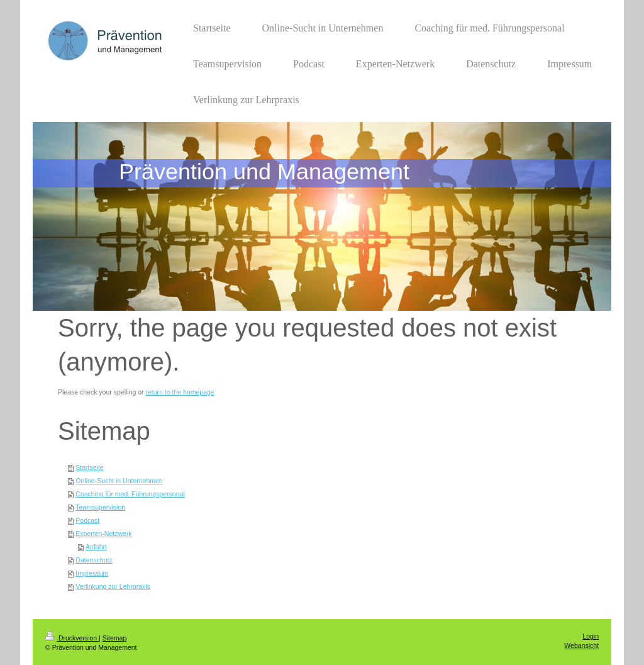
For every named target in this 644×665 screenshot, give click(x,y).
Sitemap (115, 638)
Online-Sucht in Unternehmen (119, 481)
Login (591, 636)
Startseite (89, 467)
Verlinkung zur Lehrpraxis (113, 586)
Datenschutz (94, 560)
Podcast (87, 520)
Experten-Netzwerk (103, 534)
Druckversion (72, 638)
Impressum (92, 573)
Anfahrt (96, 547)
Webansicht (581, 645)
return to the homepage (180, 392)
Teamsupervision (100, 507)
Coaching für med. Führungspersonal (130, 494)
